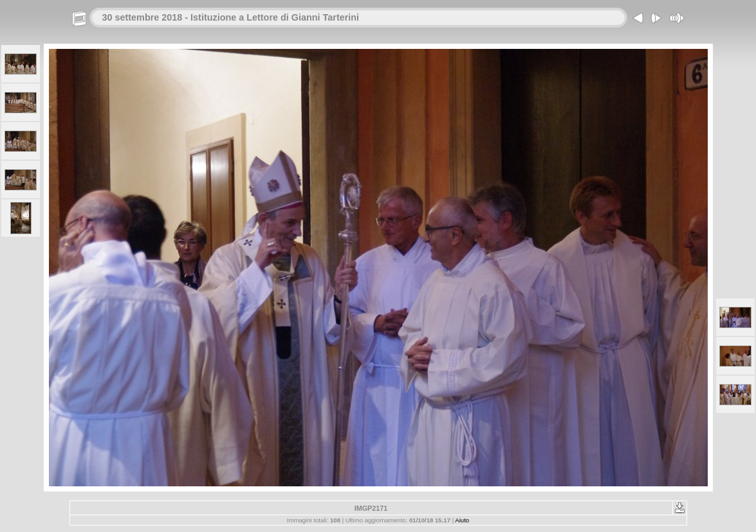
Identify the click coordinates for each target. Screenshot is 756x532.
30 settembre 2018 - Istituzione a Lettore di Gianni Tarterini (231, 17)
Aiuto (462, 520)
